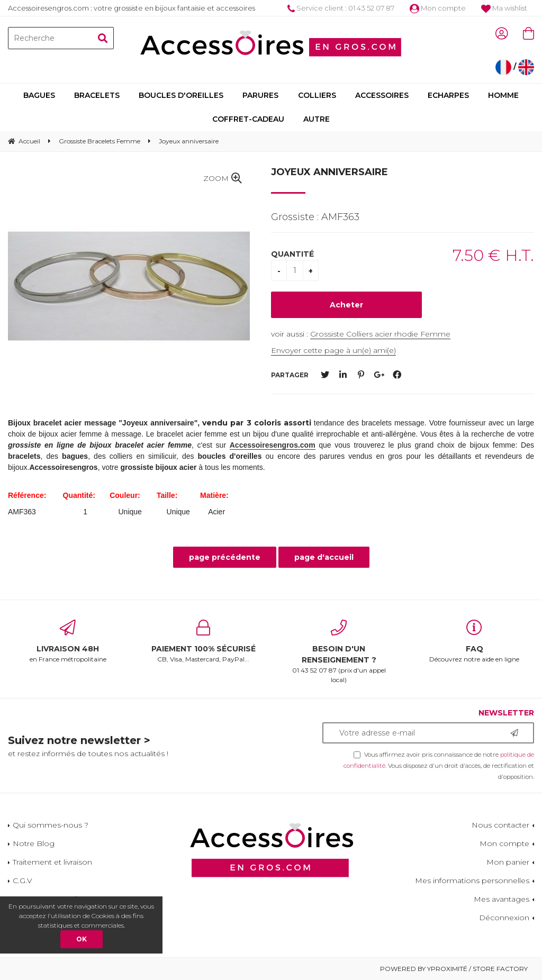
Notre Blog (34, 843)
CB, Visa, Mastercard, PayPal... (203, 641)
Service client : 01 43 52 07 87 (341, 8)
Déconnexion (504, 918)
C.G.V (22, 881)
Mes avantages (502, 899)
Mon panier (508, 862)
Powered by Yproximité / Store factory (454, 969)
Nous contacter (500, 825)
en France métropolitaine (68, 641)
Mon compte (438, 8)
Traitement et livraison (52, 862)
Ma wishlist (504, 8)
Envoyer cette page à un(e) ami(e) (333, 350)
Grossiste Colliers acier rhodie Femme (380, 334)
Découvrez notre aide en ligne (474, 641)
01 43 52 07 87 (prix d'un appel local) (339, 652)
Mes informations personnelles (472, 881)
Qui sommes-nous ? (51, 825)
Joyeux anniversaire (329, 172)
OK (82, 939)
